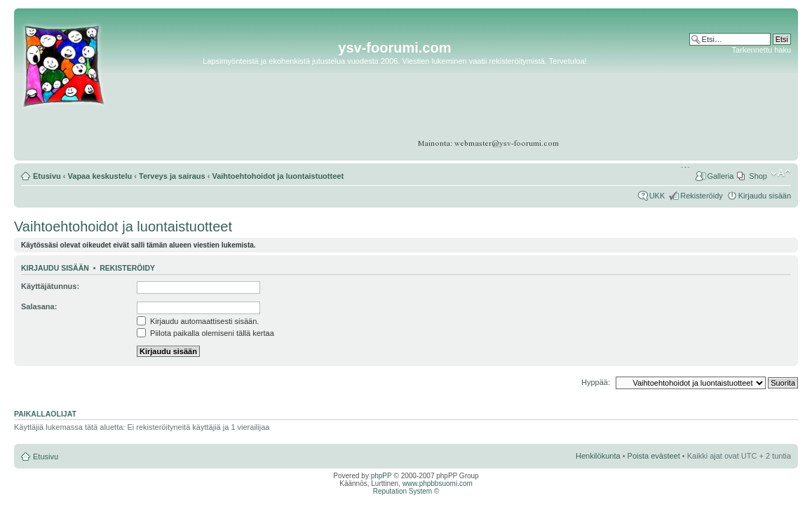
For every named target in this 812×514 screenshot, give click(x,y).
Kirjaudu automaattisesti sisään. (198, 321)
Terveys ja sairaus (172, 176)
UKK (657, 196)
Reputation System (403, 491)
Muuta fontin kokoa (781, 173)
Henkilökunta (598, 456)
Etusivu (47, 176)
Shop (758, 176)
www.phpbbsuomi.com (438, 483)
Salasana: (39, 306)
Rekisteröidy (702, 196)
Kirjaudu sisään (765, 196)
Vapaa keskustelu (100, 176)
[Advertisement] (737, 98)
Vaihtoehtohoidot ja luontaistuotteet (278, 176)
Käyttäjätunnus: (50, 286)
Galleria (720, 176)
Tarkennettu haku (762, 50)
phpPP (381, 476)
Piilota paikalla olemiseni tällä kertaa (205, 333)
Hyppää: (596, 382)
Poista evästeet (654, 456)
